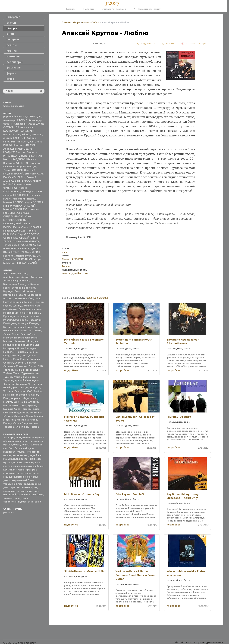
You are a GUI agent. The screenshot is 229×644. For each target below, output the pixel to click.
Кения (35, 395)
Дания (16, 306)
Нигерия (17, 345)
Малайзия (24, 338)
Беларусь (24, 284)
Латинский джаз (24, 448)
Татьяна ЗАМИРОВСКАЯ (18, 245)
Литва (16, 334)
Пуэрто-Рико (11, 359)
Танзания (9, 427)
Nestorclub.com (216, 642)
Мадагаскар (30, 398)
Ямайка (38, 391)
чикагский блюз (34, 494)
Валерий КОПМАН (31, 156)
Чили (39, 384)
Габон (30, 298)
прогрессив (24, 473)
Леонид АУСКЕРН (32, 192)
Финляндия (32, 380)
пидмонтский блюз (32, 466)
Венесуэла (20, 295)
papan (7, 117)
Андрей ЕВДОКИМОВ (29, 134)
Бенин (7, 288)
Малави (39, 416)
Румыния (35, 359)
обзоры (76, 22)
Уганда (18, 377)
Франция (9, 384)
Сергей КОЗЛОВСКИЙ (16, 238)
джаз (14, 106)
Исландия (22, 316)
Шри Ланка (20, 402)
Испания (35, 316)
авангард (9, 437)
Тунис (17, 373)
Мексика (20, 341)
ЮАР (29, 391)
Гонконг (29, 302)
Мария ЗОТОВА (34, 202)
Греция (39, 302)
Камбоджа (10, 323)
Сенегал (8, 363)
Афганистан (22, 281)
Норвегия (9, 352)
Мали (34, 338)
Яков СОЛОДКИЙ (26, 263)
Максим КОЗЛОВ (13, 202)
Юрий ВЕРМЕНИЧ (14, 252)
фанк (34, 487)
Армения (9, 281)
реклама (8, 512)
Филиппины (23, 427)
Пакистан (22, 352)
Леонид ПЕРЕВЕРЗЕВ (16, 195)
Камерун (23, 323)
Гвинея (35, 409)
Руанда (8, 423)
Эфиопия (20, 391)
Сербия (19, 363)
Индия (7, 313)
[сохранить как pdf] (194, 43)
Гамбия (26, 409)
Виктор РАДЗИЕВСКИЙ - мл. (20, 159)
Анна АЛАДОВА (26, 142)
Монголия (23, 420)
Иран (37, 313)
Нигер (33, 420)
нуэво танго (20, 459)
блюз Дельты (21, 445)
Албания (33, 402)
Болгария (17, 288)
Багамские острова (15, 405)
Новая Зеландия (27, 348)
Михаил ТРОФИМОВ (15, 209)
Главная (71, 9)
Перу (6, 356)
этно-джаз (34, 502)
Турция (8, 377)
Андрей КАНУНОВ (14, 138)
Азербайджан (12, 277)
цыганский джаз (13, 494)
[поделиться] (146, 43)
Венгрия (8, 295)
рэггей (20, 477)
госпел (7, 455)
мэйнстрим (32, 452)
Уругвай (19, 380)
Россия (24, 359)
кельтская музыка (14, 470)
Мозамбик (9, 420)
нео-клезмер (20, 455)
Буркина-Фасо (12, 409)
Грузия (7, 306)
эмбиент (8, 498)
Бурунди (8, 291)
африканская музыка (16, 441)
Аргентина (37, 277)
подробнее (71, 370)
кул (5, 448)
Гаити (7, 302)
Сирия (17, 423)
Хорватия (21, 384)
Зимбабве (25, 309)
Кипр (6, 398)
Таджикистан (30, 423)
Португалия (29, 356)
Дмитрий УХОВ (34, 174)
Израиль (37, 309)
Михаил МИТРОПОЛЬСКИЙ (19, 206)
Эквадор (35, 388)
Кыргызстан (24, 330)
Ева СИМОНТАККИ (14, 177)
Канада (34, 323)
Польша (15, 356)
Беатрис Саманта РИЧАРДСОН (22, 256)
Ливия (30, 416)
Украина (8, 380)
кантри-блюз (11, 466)
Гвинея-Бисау (11, 413)
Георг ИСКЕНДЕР (26, 166)
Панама (33, 352)
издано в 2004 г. (91, 22)
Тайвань (20, 370)
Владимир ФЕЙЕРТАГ (16, 163)
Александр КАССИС (15, 120)
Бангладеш (10, 284)
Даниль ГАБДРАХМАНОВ (18, 259)
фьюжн (21, 491)
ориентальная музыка (27, 462)
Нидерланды (31, 345)
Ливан (7, 334)
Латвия (37, 330)
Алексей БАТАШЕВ (25, 124)
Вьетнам (20, 298)
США (41, 366)
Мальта (8, 402)
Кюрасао (16, 398)
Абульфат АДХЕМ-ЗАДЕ (27, 117)
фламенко (9, 491)
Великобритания (25, 291)
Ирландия (9, 316)
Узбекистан (30, 377)
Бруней (32, 405)
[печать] (168, 43)
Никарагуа (10, 348)
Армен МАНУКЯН (26, 145)
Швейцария (10, 388)
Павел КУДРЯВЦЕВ (14, 231)
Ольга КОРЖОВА (31, 227)
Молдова (32, 341)
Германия (17, 302)
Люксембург (28, 334)
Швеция (24, 388)
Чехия (32, 384)
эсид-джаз (21, 498)
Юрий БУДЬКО (29, 249)
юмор (10, 79)
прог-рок (31, 470)
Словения (22, 366)
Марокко (9, 341)
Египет (24, 413)
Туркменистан (30, 373)
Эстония (8, 391)
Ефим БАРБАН (23, 181)
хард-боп (32, 491)
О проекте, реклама (114, 9)
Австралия (10, 273)
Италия (8, 320)
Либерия (19, 416)
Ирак (30, 313)
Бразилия (30, 288)
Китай (7, 327)
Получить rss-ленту (147, 9)
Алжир (25, 277)
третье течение (20, 487)
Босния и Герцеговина (17, 395)
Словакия (9, 366)
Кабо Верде (20, 320)
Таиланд (8, 370)
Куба (13, 330)
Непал (7, 345)
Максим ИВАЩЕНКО (25, 199)
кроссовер (10, 473)
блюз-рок (37, 445)
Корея (29, 327)
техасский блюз (13, 484)
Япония (35, 427)
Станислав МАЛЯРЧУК (26, 241)
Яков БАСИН (32, 252)
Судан (33, 366)
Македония (10, 338)
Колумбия (18, 327)
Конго (33, 413)
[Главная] (113, 4)
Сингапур (30, 363)
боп (11, 448)
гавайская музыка (14, 452)
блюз (6, 106)
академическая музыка (30, 437)
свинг (28, 477)
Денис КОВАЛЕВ (13, 170)
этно (21, 106)
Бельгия (35, 284)
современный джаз (15, 502)
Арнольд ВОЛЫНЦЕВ (16, 149)
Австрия (22, 273)
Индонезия (19, 313)
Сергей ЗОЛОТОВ (29, 234)
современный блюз (23, 480)
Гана (37, 298)
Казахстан (35, 320)
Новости (89, 9)
